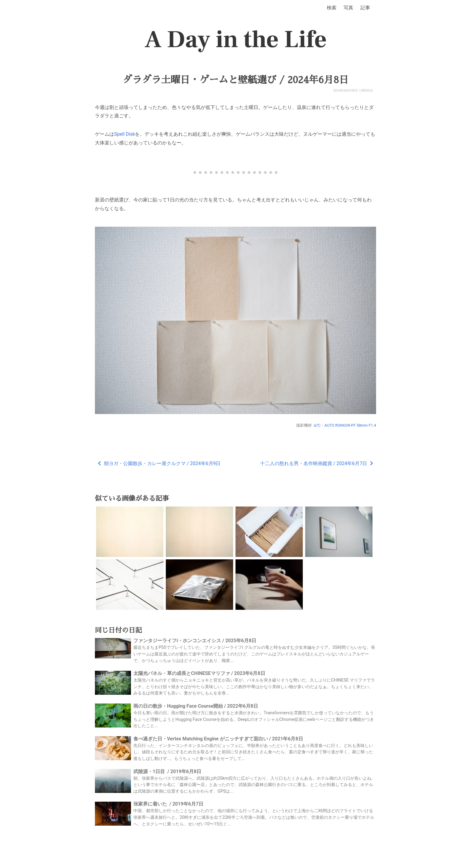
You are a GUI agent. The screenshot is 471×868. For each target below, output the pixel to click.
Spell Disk (125, 134)
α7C (317, 425)
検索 (332, 8)
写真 (348, 8)
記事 (365, 8)
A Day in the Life (236, 40)
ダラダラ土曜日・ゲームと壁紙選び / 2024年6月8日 (235, 80)
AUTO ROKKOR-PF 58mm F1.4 (350, 425)
